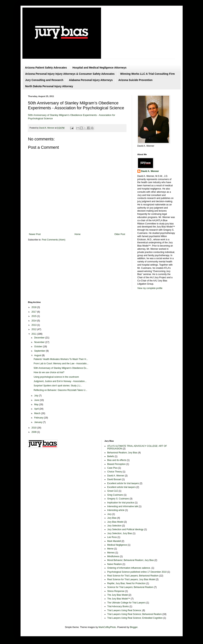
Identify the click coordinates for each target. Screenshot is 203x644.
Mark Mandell (114, 541)
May (37, 404)
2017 (34, 312)
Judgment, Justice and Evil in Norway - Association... (60, 381)
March (38, 413)
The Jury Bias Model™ (119, 599)
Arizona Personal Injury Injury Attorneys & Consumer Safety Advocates (70, 74)
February (39, 418)
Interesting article (116, 510)
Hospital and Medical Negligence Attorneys (100, 68)
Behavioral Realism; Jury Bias (122, 453)
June (37, 400)
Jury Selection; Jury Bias (120, 533)
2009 (34, 432)
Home (77, 234)
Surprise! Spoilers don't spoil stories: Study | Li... (58, 386)
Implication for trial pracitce (121, 503)
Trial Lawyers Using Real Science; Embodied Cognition (135, 618)
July (36, 396)
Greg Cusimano (115, 495)
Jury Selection (114, 526)
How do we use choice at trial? (49, 372)
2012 (34, 329)
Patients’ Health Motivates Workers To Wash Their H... (61, 359)
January (38, 422)
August (38, 355)
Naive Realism (115, 564)
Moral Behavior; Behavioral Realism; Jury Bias (131, 560)
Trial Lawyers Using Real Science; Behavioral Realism (134, 614)
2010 (34, 428)
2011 (34, 334)
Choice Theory (115, 472)
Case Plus (112, 468)
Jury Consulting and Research (44, 80)
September (40, 351)
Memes (111, 553)
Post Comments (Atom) (54, 240)
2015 (34, 316)
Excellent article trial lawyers (121, 487)
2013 (34, 325)
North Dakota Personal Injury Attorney (49, 86)
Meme (110, 549)
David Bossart (114, 479)
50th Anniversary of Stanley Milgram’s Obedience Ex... (61, 368)
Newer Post (35, 234)
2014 (34, 321)
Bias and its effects (117, 460)
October (38, 347)
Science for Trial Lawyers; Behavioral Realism (130, 587)
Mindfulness (113, 556)
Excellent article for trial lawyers (123, 483)
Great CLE (113, 491)
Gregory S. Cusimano (118, 499)
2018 (34, 307)
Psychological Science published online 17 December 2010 (137, 572)
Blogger (134, 627)
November (40, 342)
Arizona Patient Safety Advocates (46, 68)
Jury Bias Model (115, 522)
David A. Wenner (150, 171)
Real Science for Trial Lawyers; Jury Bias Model (131, 579)
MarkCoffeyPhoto (107, 627)
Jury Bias (112, 518)
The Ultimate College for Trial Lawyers (126, 603)
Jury (109, 514)
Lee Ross (112, 537)
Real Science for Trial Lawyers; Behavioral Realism (133, 576)
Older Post (120, 234)
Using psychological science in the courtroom (56, 377)
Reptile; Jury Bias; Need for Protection (126, 583)
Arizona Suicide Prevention (135, 80)
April (37, 409)
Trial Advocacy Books (118, 606)
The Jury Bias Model (118, 595)
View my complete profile (150, 288)
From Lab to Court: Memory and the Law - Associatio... (61, 364)
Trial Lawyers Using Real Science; (124, 610)
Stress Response (116, 591)
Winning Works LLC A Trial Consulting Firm (147, 74)
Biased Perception (116, 464)
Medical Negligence (117, 545)
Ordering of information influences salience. (129, 568)
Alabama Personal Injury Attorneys (91, 80)
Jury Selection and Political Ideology (125, 529)
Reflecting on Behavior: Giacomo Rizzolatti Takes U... (60, 390)
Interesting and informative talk (123, 506)
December (40, 338)
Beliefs (111, 456)
